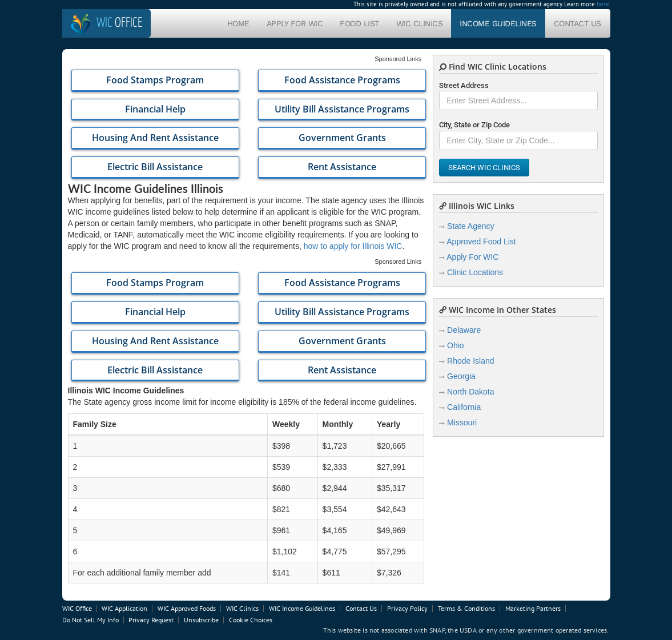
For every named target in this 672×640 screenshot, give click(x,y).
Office (119, 23)
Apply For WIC (295, 23)
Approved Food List (481, 241)
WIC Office (77, 608)
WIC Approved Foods (187, 608)
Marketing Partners (533, 608)
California (464, 407)
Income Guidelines (498, 23)
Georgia (461, 376)
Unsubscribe (201, 620)
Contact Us (578, 23)
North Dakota (470, 392)
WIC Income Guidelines (302, 608)
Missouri (462, 422)
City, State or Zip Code (474, 125)
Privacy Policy (407, 608)
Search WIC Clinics (484, 168)
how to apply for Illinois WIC (353, 246)
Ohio (456, 345)
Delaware (464, 330)
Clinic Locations (475, 272)
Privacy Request (151, 620)
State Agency (471, 226)
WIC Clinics (420, 23)
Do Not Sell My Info (90, 620)
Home (238, 23)
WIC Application (124, 608)
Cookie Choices (251, 620)
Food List (359, 23)
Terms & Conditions (466, 608)
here (603, 4)
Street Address (464, 85)
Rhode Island (471, 361)
